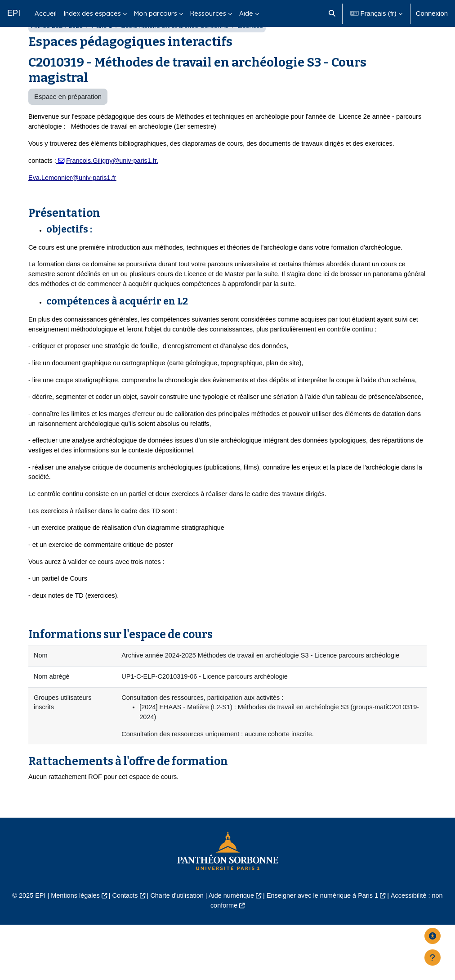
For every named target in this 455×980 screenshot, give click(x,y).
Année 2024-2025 (58, 49)
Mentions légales (71, 950)
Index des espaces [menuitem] (92, 13)
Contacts (122, 950)
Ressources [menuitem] (208, 13)
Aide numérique (232, 950)
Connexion (432, 13)
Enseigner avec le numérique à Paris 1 (325, 950)
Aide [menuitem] (246, 13)
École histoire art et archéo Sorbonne (179, 49)
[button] (332, 13)
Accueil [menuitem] (46, 13)
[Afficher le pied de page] (433, 958)
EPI (14, 13)
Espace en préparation (68, 120)
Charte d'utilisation (175, 950)
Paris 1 (104, 49)
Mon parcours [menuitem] (156, 13)
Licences (256, 49)
